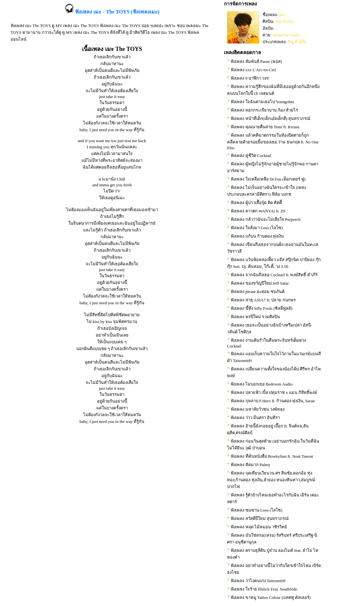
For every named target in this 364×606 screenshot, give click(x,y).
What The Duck (286, 35)
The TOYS (285, 21)
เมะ (282, 15)
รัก (290, 42)
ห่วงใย (300, 42)
